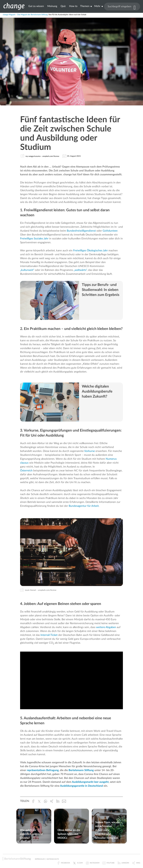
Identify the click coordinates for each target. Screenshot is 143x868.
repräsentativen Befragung (43, 770)
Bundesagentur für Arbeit (84, 506)
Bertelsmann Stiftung (81, 770)
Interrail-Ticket (49, 635)
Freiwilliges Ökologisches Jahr (90, 251)
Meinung (52, 6)
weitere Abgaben (106, 627)
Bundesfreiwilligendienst (81, 231)
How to (73, 6)
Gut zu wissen (36, 6)
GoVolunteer (110, 231)
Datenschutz (53, 859)
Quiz (63, 6)
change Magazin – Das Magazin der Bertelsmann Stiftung (25, 15)
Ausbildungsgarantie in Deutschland (81, 786)
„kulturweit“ (27, 270)
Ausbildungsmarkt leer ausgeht (90, 782)
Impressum (40, 859)
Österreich (26, 471)
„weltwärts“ (80, 270)
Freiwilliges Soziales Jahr (34, 239)
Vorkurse (90, 451)
